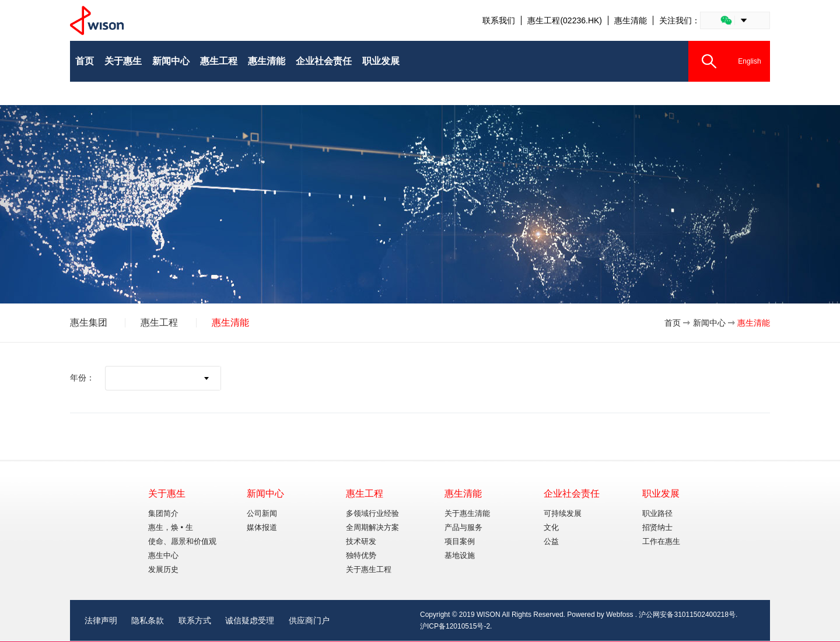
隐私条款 (148, 620)
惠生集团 (89, 323)
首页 (673, 323)
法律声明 (101, 620)
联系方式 (195, 620)
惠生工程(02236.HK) (565, 20)
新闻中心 (709, 323)
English (749, 61)
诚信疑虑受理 (250, 620)
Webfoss (619, 615)
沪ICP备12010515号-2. (456, 626)
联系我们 (499, 20)
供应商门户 (309, 620)
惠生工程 (159, 323)
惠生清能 (631, 20)
